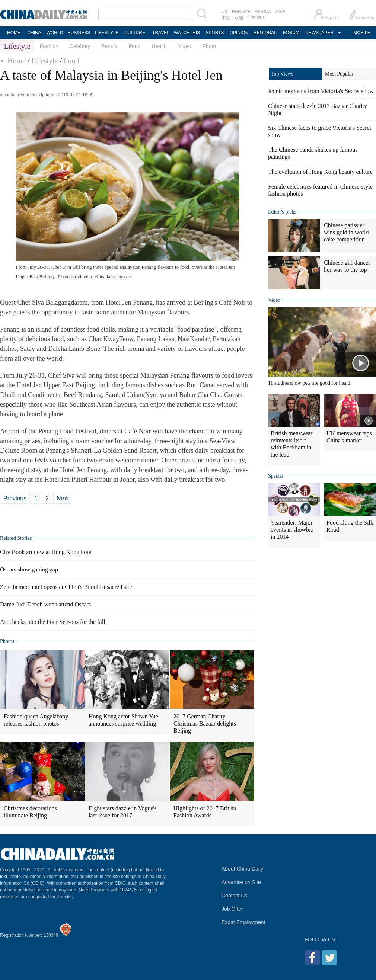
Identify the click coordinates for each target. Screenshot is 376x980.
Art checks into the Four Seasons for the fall (53, 622)
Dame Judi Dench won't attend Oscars (45, 604)
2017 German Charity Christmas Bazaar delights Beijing (205, 723)
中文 (226, 18)
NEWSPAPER (319, 33)
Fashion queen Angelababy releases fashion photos (36, 720)
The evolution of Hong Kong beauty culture (320, 172)
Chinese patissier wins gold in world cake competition (346, 232)
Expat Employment (243, 922)
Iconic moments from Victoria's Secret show (321, 91)
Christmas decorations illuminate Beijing (30, 812)
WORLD (55, 33)
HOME (14, 33)
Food (135, 46)
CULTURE (135, 33)
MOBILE (362, 33)
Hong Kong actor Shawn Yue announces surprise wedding (123, 720)
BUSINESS (79, 33)
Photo (209, 46)
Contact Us (234, 896)
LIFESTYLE (107, 33)
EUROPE (241, 12)
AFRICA (263, 12)
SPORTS (215, 33)
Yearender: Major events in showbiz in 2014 (292, 530)
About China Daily (242, 869)
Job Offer (232, 909)
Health (159, 46)
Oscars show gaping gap (29, 569)
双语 (239, 18)
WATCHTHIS (187, 33)
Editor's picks (282, 212)
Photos (7, 641)
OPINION (239, 33)
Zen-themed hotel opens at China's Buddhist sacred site (66, 587)
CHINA (34, 33)
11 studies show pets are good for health (310, 383)
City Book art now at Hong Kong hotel (46, 552)
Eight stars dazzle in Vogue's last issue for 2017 (123, 812)
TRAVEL (161, 33)
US (225, 12)
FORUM (291, 33)
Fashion (49, 46)
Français (256, 17)
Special (276, 476)
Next (63, 498)
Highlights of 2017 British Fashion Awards (205, 812)
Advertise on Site (241, 882)
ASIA (280, 12)
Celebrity (80, 46)
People (109, 46)
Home (17, 61)
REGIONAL (265, 33)
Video (185, 46)
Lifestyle (44, 61)
